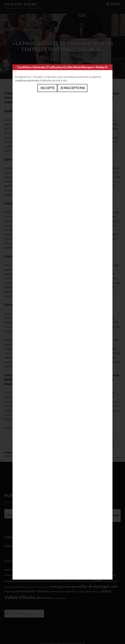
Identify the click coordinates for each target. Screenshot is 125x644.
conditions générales (27, 80)
